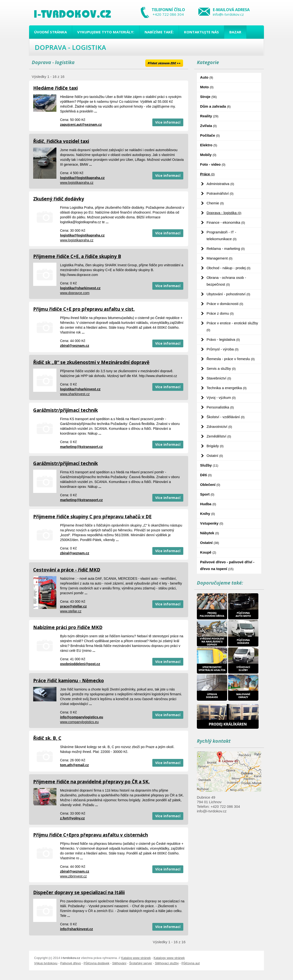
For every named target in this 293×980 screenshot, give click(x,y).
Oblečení (210, 485)
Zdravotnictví (219, 427)
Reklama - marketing (226, 249)
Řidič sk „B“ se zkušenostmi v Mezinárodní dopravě (91, 362)
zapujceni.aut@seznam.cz (81, 125)
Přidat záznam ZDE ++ (164, 63)
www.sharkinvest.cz (75, 394)
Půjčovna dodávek (97, 963)
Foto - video (213, 164)
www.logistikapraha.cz (77, 183)
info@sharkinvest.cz (77, 929)
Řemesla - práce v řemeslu (231, 359)
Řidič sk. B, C (47, 738)
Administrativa (220, 184)
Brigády (215, 446)
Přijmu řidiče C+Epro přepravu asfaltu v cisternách (91, 835)
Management (220, 258)
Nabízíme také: (159, 32)
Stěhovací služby (167, 963)
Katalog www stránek (136, 958)
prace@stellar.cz (73, 606)
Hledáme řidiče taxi (55, 88)
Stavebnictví (219, 378)
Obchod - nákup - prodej (228, 268)
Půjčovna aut (190, 963)
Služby (209, 465)
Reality (209, 116)
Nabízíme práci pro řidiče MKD (68, 627)
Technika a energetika (227, 388)
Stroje (208, 97)
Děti (206, 475)
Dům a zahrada (215, 106)
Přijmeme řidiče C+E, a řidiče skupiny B (77, 256)
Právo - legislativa (223, 339)
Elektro (208, 145)
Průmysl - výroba (223, 349)
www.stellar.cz (71, 611)
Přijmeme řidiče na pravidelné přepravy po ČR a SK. (91, 782)
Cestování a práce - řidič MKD (67, 570)
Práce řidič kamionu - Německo (69, 681)
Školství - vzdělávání (226, 417)
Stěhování (119, 963)
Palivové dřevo (71, 963)
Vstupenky (212, 523)
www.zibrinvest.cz (73, 876)
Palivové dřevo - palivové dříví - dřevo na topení (227, 565)
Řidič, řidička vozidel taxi (61, 141)
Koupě (208, 552)
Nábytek (209, 533)
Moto (207, 87)
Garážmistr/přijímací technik (66, 410)
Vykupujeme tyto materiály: (106, 32)
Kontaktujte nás (201, 32)
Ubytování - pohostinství (228, 294)
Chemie (215, 203)
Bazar (235, 32)
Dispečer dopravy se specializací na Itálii (79, 892)
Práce (207, 174)
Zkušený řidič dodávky (59, 199)
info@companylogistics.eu (82, 717)
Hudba (208, 504)
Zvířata (208, 126)
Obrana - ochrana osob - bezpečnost (226, 281)
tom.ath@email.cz (74, 765)
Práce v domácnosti (225, 304)
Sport (207, 494)
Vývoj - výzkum (221, 397)
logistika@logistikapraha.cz (82, 178)
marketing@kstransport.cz (81, 447)
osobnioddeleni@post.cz (80, 664)
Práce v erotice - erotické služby (232, 326)
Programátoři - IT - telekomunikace (222, 235)
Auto (207, 77)
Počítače (210, 135)
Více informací (168, 122)
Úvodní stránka (50, 32)
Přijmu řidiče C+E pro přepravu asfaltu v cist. (84, 309)
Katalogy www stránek (169, 958)
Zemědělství (219, 436)
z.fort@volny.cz (72, 818)
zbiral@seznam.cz (75, 346)
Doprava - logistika (224, 213)
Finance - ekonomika (226, 222)
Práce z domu (220, 313)
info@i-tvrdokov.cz (228, 14)
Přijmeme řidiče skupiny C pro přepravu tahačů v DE (92, 517)
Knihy (207, 514)
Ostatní (215, 456)
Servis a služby (221, 368)
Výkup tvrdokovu (46, 963)
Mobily (208, 155)
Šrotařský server (141, 963)
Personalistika (220, 407)
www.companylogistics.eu (79, 722)
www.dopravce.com (75, 293)
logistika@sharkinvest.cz (80, 288)
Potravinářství (220, 193)
